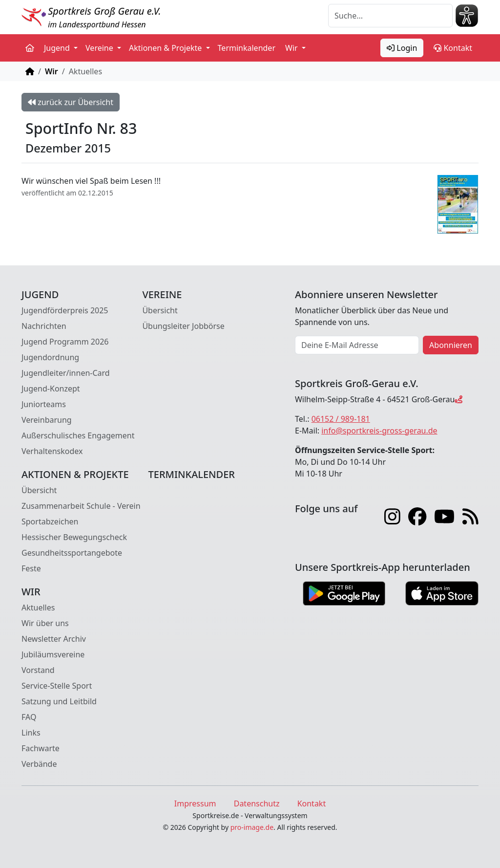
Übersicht (160, 310)
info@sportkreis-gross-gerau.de (379, 431)
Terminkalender (247, 48)
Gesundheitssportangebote (72, 553)
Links (31, 733)
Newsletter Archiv (54, 639)
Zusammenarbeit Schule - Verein (81, 506)
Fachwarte (41, 748)
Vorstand (38, 670)
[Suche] (390, 16)
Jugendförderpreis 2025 (65, 310)
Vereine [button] (100, 48)
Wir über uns (45, 623)
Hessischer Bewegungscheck (74, 537)
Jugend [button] (58, 48)
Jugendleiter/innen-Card (66, 373)
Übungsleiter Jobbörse (183, 326)
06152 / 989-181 (341, 419)
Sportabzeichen (50, 521)
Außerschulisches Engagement (78, 435)
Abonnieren (451, 345)
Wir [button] (292, 48)
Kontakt (453, 48)
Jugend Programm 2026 (65, 342)
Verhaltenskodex (52, 451)
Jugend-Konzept (51, 389)
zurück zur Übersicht (71, 102)
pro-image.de (252, 827)
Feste (31, 568)
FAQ (29, 717)
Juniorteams (44, 404)
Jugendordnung (50, 357)
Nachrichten (44, 326)
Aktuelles (38, 608)
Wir (52, 71)
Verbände (39, 764)
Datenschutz (257, 803)
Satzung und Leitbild (59, 701)
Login (402, 48)
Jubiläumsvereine (53, 654)
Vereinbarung (47, 420)
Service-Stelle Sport (57, 686)
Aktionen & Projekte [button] (167, 48)
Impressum (195, 803)
